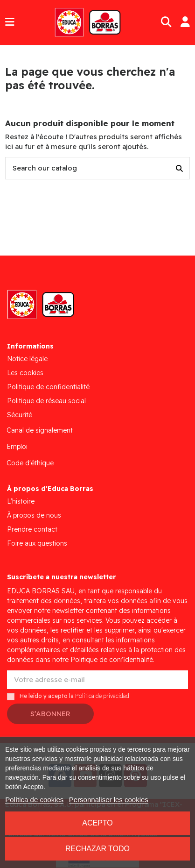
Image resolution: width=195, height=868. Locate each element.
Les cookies (25, 373)
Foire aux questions (37, 543)
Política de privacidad (102, 696)
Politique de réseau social (46, 401)
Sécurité (20, 415)
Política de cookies (34, 800)
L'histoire (21, 501)
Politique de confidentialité (48, 387)
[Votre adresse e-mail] (97, 680)
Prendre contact (32, 529)
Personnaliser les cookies (109, 800)
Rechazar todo (97, 849)
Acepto (97, 823)
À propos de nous (34, 515)
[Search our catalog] (179, 168)
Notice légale (27, 359)
